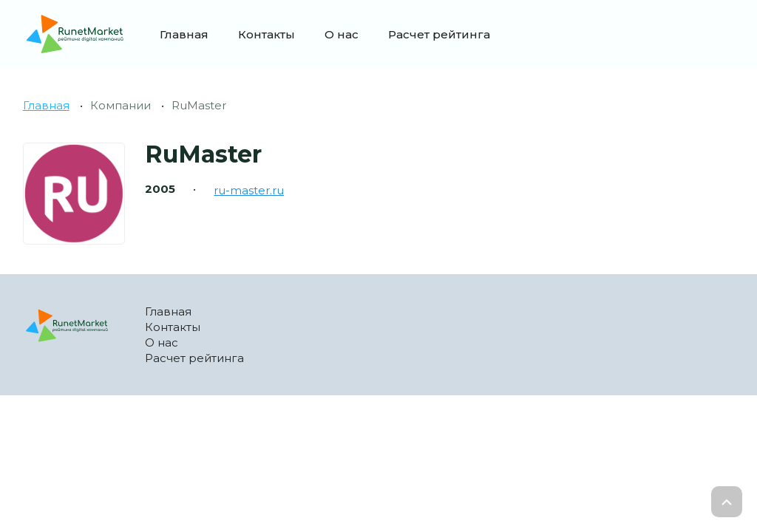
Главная (184, 34)
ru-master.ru (249, 190)
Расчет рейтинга (439, 34)
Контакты (267, 34)
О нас (342, 34)
